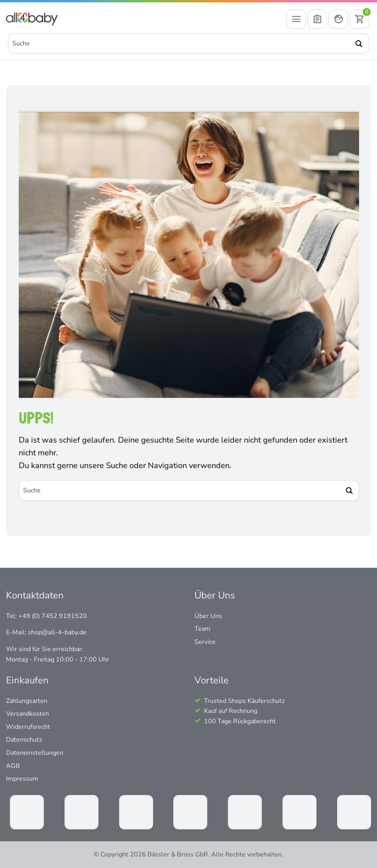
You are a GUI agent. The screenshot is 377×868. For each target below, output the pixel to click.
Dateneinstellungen (35, 753)
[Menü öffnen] (296, 19)
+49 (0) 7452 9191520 (53, 616)
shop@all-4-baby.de (57, 632)
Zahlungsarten (27, 701)
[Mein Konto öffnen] (338, 19)
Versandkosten (27, 714)
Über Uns (208, 616)
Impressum (22, 779)
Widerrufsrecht (28, 727)
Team (202, 629)
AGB (13, 766)
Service (205, 642)
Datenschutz (24, 740)
